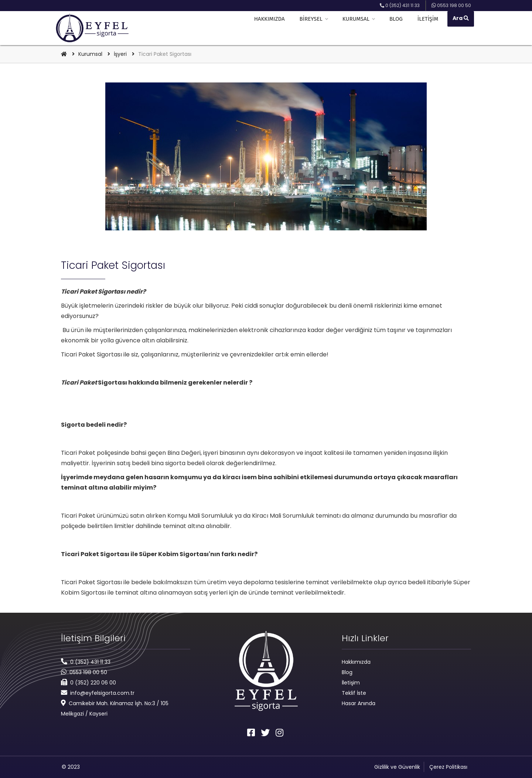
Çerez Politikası (448, 767)
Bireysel (316, 28)
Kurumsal (361, 28)
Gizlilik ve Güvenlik (397, 767)
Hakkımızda (272, 28)
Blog (399, 28)
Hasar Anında (359, 703)
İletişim (430, 28)
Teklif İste (354, 693)
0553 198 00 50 (88, 672)
